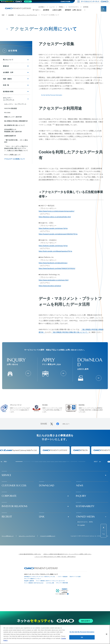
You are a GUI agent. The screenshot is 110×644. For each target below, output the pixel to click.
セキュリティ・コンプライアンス (27, 15)
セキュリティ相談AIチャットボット (33, 579)
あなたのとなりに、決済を (85, 522)
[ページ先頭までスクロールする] (104, 531)
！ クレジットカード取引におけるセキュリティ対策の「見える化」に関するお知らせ (55, 557)
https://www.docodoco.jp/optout (50, 286)
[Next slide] (98, 462)
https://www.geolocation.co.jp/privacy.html (54, 280)
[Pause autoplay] (109, 462)
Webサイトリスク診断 (75, 577)
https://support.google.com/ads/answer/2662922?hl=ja (58, 234)
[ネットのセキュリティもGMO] (16, 1)
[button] (55, 475)
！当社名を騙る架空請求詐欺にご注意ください (30, 554)
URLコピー (66, 424)
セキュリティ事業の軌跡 (62, 583)
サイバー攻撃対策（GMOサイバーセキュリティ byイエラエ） (51, 581)
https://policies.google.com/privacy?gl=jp (53, 228)
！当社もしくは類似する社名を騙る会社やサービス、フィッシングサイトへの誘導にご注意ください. (67, 554)
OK (82, 637)
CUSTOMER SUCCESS (14, 486)
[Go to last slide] (3, 462)
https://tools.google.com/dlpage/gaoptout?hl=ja (55, 251)
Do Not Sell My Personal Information (52, 95)
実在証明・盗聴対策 (29, 581)
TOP (3, 15)
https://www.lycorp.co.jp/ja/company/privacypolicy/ (57, 211)
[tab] (19, 462)
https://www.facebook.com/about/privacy (53, 263)
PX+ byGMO (81, 525)
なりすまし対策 (50, 583)
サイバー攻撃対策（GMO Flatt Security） (34, 583)
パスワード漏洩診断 (63, 577)
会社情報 (11, 15)
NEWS (80, 486)
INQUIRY (81, 496)
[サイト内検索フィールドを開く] (104, 9)
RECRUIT (7, 517)
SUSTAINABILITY (85, 506)
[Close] (107, 634)
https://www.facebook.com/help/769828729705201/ (57, 268)
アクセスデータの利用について (48, 536)
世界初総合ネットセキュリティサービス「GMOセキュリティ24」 (40, 577)
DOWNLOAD (47, 486)
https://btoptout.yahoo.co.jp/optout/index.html (55, 217)
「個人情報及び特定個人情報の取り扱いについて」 (70, 332)
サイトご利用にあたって (8, 536)
